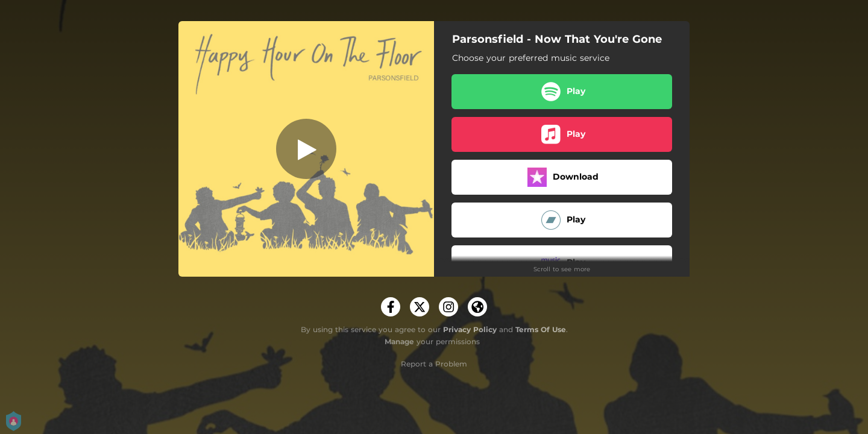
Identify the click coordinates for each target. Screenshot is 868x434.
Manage (399, 341)
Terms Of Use (541, 329)
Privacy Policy (470, 329)
